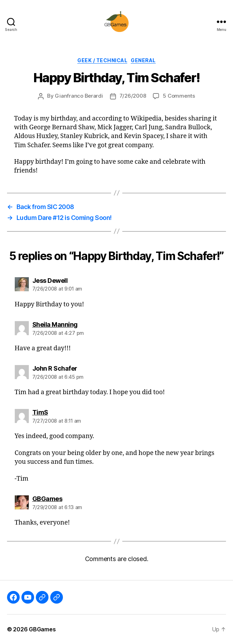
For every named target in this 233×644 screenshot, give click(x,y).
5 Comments (179, 96)
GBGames (42, 629)
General (143, 60)
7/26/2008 (133, 96)
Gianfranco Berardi (79, 96)
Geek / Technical (102, 60)
